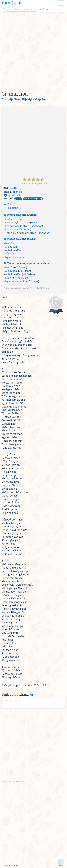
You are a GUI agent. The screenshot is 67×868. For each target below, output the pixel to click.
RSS (62, 865)
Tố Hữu (17, 219)
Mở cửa (9, 243)
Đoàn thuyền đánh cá (17, 223)
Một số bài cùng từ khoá (20, 215)
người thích (12, 195)
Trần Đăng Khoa (33, 226)
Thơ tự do (19, 188)
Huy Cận (36, 223)
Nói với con (12, 229)
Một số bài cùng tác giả (19, 239)
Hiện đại (18, 192)
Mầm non (11, 254)
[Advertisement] (33, 51)
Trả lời (11, 204)
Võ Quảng (21, 267)
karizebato (19, 288)
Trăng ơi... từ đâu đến (17, 233)
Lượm (9, 219)
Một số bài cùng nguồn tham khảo (26, 263)
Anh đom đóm (13, 250)
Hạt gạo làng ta (14, 226)
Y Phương (25, 229)
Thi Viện (9, 3)
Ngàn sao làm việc (16, 257)
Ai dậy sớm (11, 247)
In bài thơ (13, 208)
